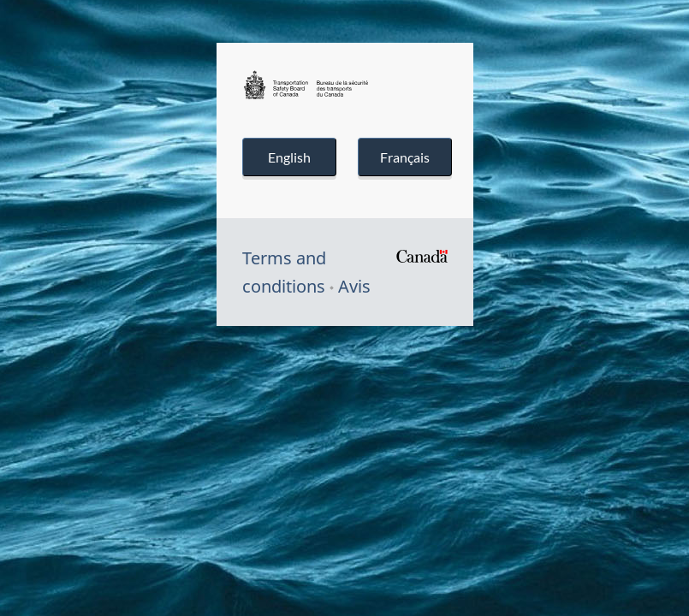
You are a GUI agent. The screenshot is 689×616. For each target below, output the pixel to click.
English (289, 157)
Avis (354, 286)
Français (405, 157)
